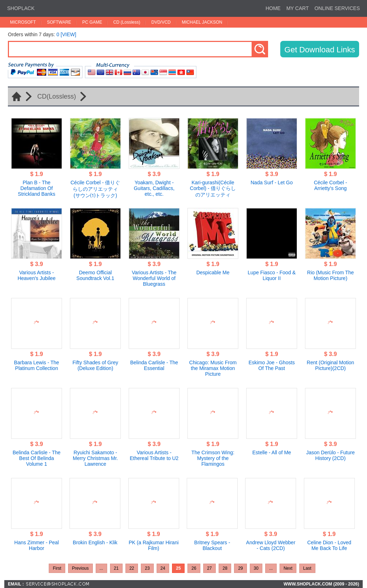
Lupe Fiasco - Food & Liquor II (272, 275)
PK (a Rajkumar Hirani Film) (154, 545)
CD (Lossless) (127, 22)
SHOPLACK (21, 8)
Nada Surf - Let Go (272, 182)
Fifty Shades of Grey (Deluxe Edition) (95, 365)
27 (209, 568)
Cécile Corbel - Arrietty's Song (331, 185)
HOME (273, 8)
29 (240, 568)
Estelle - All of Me (272, 452)
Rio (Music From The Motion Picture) (330, 275)
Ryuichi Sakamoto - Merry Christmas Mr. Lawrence (95, 458)
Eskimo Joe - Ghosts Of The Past (271, 365)
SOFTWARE (59, 22)
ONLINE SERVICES (337, 8)
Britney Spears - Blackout (212, 545)
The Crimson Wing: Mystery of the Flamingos (213, 458)
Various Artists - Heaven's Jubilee (37, 275)
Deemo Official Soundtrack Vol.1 (95, 275)
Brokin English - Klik (95, 542)
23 (147, 568)
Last (307, 568)
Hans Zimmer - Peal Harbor (37, 545)
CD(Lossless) (57, 96)
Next (288, 568)
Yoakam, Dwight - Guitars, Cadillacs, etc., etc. (154, 188)
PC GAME (92, 22)
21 (116, 568)
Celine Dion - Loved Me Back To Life (329, 545)
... (101, 568)
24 (163, 568)
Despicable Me (213, 272)
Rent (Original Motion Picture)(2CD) (330, 365)
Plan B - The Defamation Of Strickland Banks (37, 188)
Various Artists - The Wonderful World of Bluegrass (154, 278)
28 (225, 568)
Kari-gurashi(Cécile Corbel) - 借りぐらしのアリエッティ (213, 189)
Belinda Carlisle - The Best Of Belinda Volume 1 (37, 458)
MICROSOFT (23, 22)
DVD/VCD (161, 22)
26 (194, 568)
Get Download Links (320, 50)
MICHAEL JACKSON (202, 22)
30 (256, 568)
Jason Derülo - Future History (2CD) (330, 455)
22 (132, 568)
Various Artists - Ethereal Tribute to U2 (154, 455)
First (57, 568)
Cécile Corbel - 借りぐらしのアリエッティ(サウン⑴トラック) (95, 189)
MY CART (298, 8)
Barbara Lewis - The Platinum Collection (37, 365)
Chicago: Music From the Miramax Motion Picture (213, 368)
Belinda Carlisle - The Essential (154, 365)
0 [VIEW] (66, 34)
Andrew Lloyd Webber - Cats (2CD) (271, 545)
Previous (80, 568)
